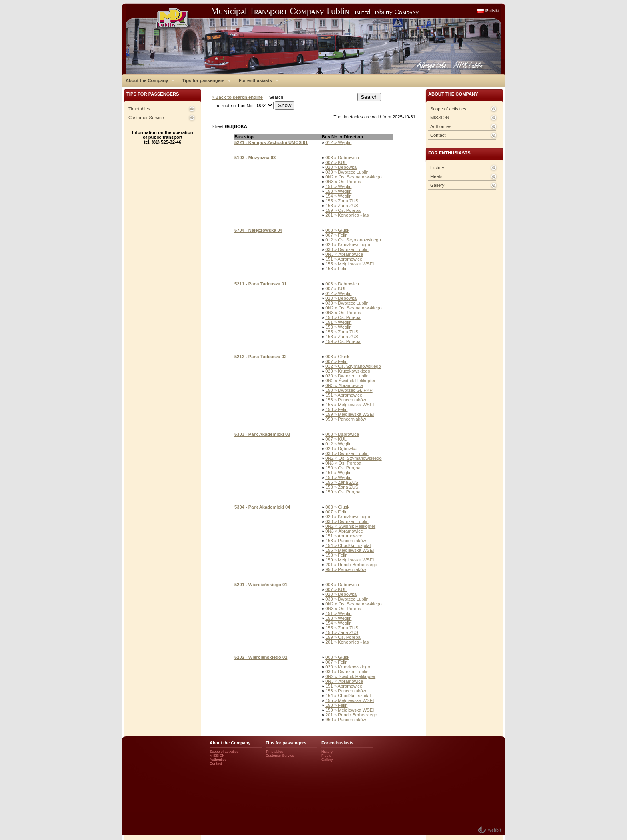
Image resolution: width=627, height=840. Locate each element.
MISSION (440, 118)
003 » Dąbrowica (342, 158)
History (437, 168)
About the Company (148, 80)
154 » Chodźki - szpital (348, 545)
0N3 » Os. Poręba (343, 182)
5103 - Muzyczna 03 (255, 158)
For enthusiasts (257, 80)
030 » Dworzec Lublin (347, 172)
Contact (438, 135)
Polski (492, 11)
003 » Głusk (337, 230)
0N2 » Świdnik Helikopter (350, 381)
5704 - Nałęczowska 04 (258, 230)
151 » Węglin (338, 186)
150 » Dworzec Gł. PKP (349, 390)
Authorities (441, 126)
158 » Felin (336, 269)
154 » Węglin (338, 196)
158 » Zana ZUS (342, 206)
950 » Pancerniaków (346, 419)
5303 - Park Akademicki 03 (262, 434)
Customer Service (146, 118)
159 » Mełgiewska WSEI (350, 414)
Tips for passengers (205, 80)
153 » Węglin (338, 191)
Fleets (436, 176)
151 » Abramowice (344, 259)
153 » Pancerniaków (346, 400)
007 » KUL (336, 162)
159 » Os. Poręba (343, 210)
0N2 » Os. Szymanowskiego (354, 177)
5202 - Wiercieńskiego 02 (261, 657)
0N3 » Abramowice (344, 254)
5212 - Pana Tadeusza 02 (260, 357)
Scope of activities (448, 109)
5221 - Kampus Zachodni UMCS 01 (271, 142)
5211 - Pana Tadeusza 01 (260, 284)
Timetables (139, 109)
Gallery (437, 185)
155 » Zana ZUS (342, 201)
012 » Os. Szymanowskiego (353, 240)
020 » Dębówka (341, 167)
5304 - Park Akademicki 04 (262, 507)
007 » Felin (336, 235)
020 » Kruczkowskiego (348, 245)
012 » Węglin (338, 142)
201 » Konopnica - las (347, 215)
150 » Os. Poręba (343, 317)
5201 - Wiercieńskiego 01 (261, 585)
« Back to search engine (237, 97)
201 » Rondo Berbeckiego (351, 565)
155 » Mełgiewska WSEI (350, 264)
